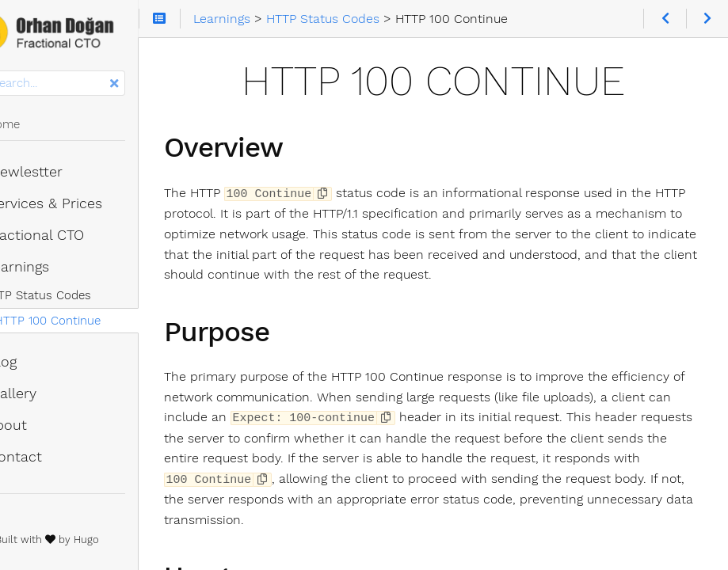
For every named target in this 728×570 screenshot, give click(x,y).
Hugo (130, 540)
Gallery (46, 393)
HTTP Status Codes (80, 295)
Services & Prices (79, 203)
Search (14, 71)
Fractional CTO (70, 235)
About (42, 425)
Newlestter (59, 172)
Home (38, 124)
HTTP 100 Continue (91, 321)
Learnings (53, 267)
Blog (36, 362)
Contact (49, 457)
